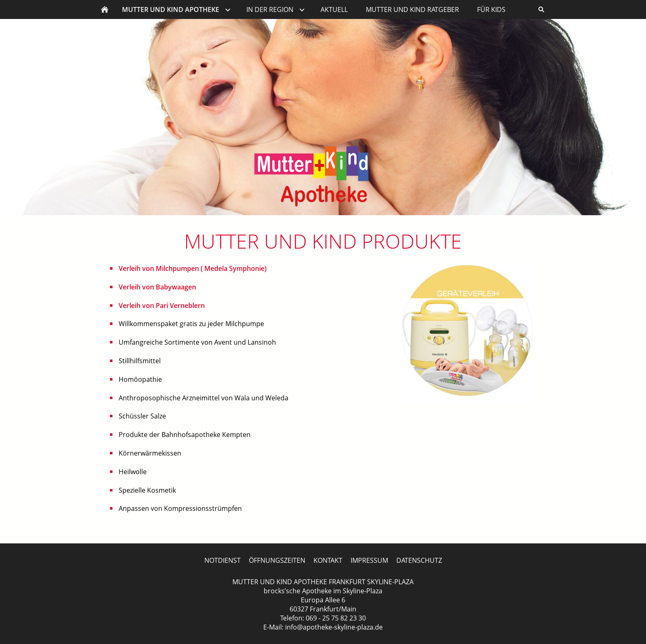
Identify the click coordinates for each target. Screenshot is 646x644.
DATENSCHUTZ (419, 560)
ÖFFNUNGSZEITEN (277, 560)
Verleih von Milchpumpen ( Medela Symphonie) (193, 268)
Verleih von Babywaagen (157, 287)
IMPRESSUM (369, 560)
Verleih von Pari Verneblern (162, 306)
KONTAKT (328, 560)
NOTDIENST (222, 560)
